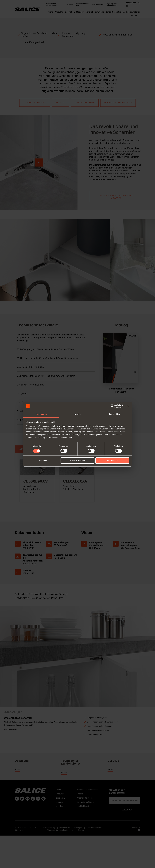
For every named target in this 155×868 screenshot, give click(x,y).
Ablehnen (43, 461)
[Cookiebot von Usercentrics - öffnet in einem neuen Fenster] (113, 406)
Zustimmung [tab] (41, 414)
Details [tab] (77, 414)
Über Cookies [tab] (114, 414)
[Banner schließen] (128, 406)
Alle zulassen (112, 461)
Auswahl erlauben (77, 461)
